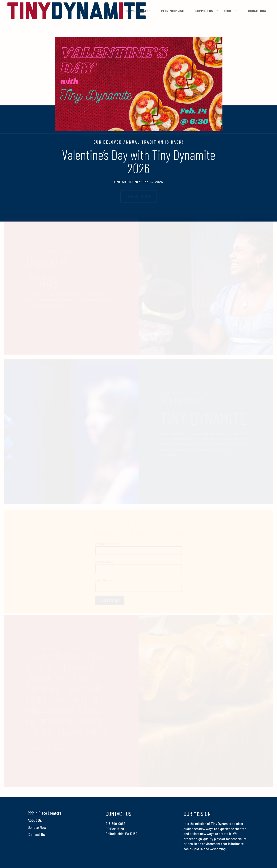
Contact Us (36, 834)
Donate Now (37, 827)
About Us (35, 820)
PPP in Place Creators (44, 813)
